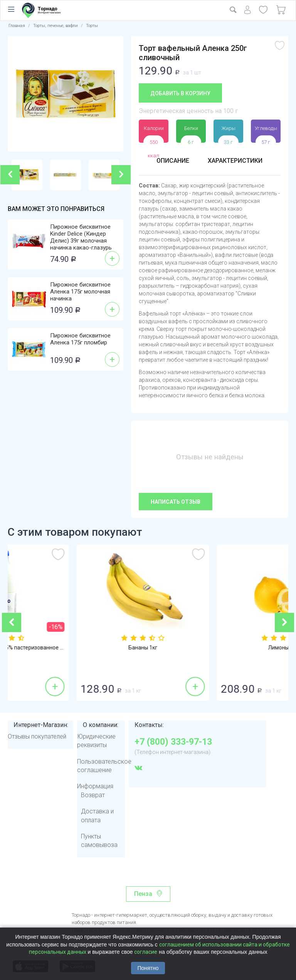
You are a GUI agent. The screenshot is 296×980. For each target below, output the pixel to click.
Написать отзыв (176, 502)
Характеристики (235, 161)
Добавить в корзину (180, 93)
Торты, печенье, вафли (55, 26)
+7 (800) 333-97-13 (173, 742)
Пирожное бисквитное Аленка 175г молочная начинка (80, 292)
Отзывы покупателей (37, 736)
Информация (95, 786)
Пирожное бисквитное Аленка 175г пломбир (80, 339)
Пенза (143, 894)
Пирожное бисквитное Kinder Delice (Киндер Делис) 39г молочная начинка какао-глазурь (81, 237)
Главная (17, 26)
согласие (146, 952)
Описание (173, 161)
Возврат (93, 795)
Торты (92, 26)
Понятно (148, 968)
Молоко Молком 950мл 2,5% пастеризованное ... (78, 648)
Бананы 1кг (218, 648)
